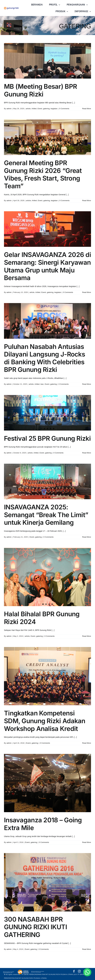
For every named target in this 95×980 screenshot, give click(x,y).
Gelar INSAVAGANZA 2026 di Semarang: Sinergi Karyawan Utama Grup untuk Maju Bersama (47, 266)
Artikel (34, 109)
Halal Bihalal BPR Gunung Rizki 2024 (42, 618)
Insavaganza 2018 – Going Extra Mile (43, 824)
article (28, 109)
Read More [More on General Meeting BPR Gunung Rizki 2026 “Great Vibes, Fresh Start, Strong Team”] (87, 201)
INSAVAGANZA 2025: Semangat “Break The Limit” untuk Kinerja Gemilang (46, 515)
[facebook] (74, 971)
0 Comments (64, 109)
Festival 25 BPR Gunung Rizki (47, 438)
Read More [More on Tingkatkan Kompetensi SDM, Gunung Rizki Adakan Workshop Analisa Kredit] (87, 743)
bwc (42, 384)
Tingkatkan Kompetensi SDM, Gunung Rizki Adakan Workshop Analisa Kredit (45, 721)
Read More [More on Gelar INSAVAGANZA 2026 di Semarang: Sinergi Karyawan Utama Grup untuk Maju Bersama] (87, 292)
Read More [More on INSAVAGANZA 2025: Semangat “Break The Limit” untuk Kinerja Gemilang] (87, 537)
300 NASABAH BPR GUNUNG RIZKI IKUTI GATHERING (35, 927)
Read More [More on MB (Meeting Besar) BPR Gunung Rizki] (87, 109)
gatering (46, 109)
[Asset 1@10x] (11, 8)
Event (40, 109)
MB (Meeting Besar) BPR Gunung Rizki (40, 90)
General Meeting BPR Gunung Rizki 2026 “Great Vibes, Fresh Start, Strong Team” (43, 174)
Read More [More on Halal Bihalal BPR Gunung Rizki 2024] (87, 636)
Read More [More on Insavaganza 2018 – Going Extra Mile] (87, 842)
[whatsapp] (90, 971)
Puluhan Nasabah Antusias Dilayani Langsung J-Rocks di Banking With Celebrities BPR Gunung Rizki (45, 358)
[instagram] (79, 971)
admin (9, 109)
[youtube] (85, 971)
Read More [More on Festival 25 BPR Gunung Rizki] (87, 453)
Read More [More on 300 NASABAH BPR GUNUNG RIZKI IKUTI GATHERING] (87, 949)
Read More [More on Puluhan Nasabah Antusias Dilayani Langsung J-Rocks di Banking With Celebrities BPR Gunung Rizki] (87, 384)
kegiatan (54, 109)
